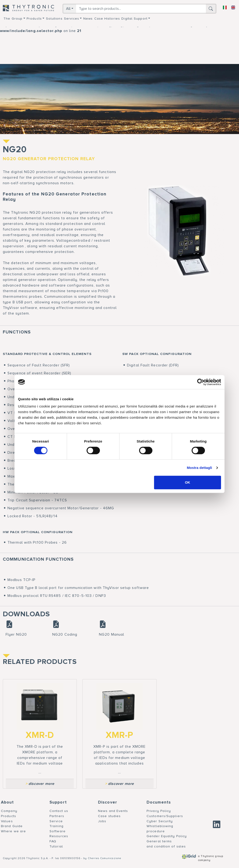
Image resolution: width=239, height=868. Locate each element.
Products (34, 19)
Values (7, 821)
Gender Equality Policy (167, 836)
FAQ (53, 841)
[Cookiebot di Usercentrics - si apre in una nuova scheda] (201, 382)
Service (56, 821)
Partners (57, 816)
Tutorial (56, 846)
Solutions (54, 19)
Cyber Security (160, 821)
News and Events (113, 811)
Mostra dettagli (199, 468)
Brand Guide (12, 826)
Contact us (59, 811)
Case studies (109, 816)
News (88, 19)
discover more (40, 784)
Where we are (13, 831)
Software (58, 831)
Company (9, 811)
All (68, 9)
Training (56, 826)
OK (188, 482)
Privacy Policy (159, 811)
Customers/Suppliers (165, 816)
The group (13, 19)
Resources (59, 836)
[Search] (141, 9)
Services (72, 19)
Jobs (102, 821)
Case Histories (107, 19)
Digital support (134, 19)
